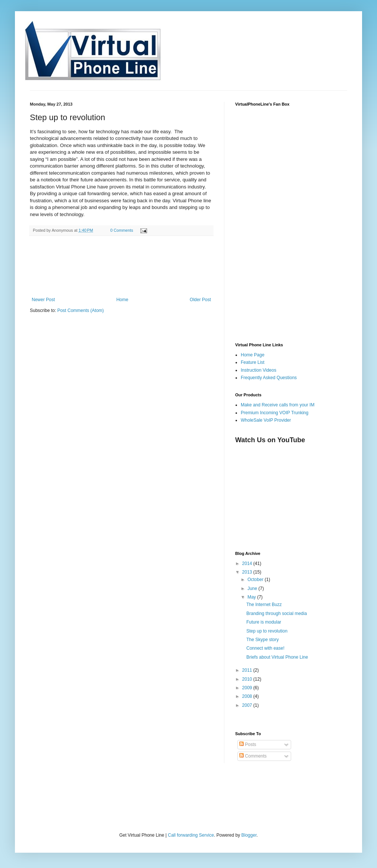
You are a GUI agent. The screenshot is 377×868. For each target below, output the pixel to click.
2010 (248, 679)
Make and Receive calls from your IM (278, 405)
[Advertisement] (117, 808)
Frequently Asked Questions (269, 378)
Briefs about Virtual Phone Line (277, 657)
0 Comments (121, 230)
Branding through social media (277, 613)
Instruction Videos (258, 370)
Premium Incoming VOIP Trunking (275, 413)
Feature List (253, 362)
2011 (248, 670)
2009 (248, 688)
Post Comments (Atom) (80, 310)
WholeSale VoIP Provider (266, 420)
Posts (248, 744)
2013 (248, 572)
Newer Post (43, 300)
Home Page (253, 355)
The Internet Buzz (264, 605)
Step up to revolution (267, 631)
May (252, 597)
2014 (248, 563)
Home (122, 300)
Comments (253, 756)
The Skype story (263, 640)
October (256, 580)
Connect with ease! (265, 648)
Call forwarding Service (191, 835)
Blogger (249, 835)
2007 (248, 705)
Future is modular (264, 622)
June (253, 588)
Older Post (200, 300)
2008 (248, 696)
